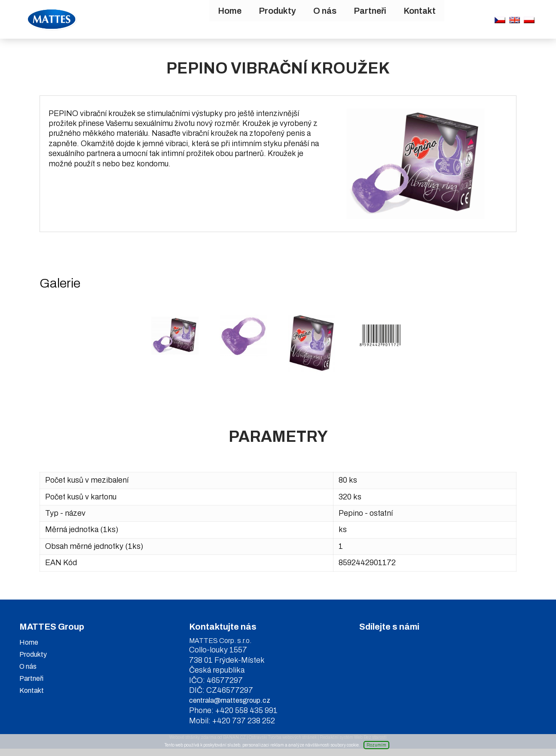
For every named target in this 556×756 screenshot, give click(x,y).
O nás (281, 19)
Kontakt (376, 19)
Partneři (326, 19)
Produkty (234, 19)
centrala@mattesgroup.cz (230, 708)
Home (186, 19)
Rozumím (376, 745)
